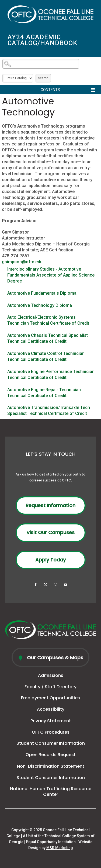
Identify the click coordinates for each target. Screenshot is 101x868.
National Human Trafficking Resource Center (51, 791)
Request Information (50, 505)
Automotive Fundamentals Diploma (42, 293)
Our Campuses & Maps (54, 658)
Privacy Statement (51, 721)
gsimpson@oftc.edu (22, 262)
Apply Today (50, 560)
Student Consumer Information (51, 743)
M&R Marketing (60, 848)
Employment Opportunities (50, 698)
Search (43, 78)
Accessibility (51, 709)
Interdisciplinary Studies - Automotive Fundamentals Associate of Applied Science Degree (51, 275)
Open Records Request (51, 755)
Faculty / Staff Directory (50, 687)
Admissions (51, 675)
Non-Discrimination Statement (51, 766)
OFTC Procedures (51, 732)
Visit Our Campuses (50, 532)
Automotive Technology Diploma (40, 305)
